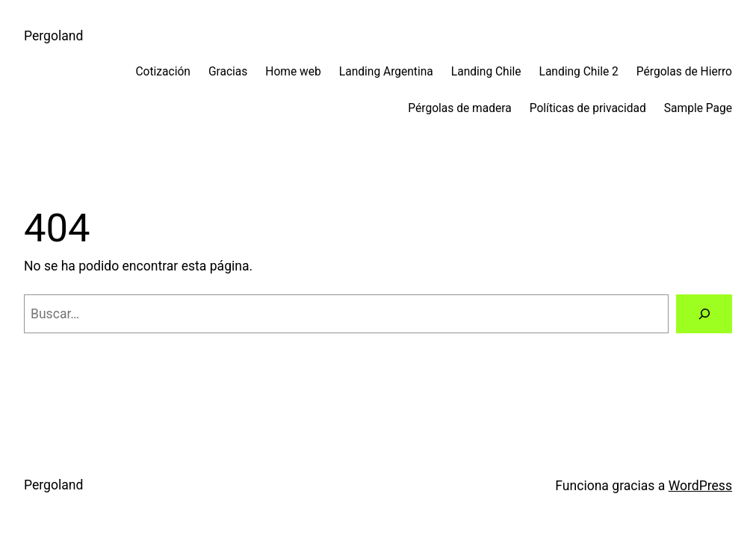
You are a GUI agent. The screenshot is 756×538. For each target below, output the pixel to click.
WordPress (700, 486)
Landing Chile (486, 72)
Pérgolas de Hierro (684, 72)
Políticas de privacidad (588, 108)
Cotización (162, 72)
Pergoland (53, 36)
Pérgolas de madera (459, 108)
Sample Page (698, 108)
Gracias (228, 72)
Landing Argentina (386, 72)
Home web (293, 72)
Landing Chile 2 (579, 72)
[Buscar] (704, 313)
